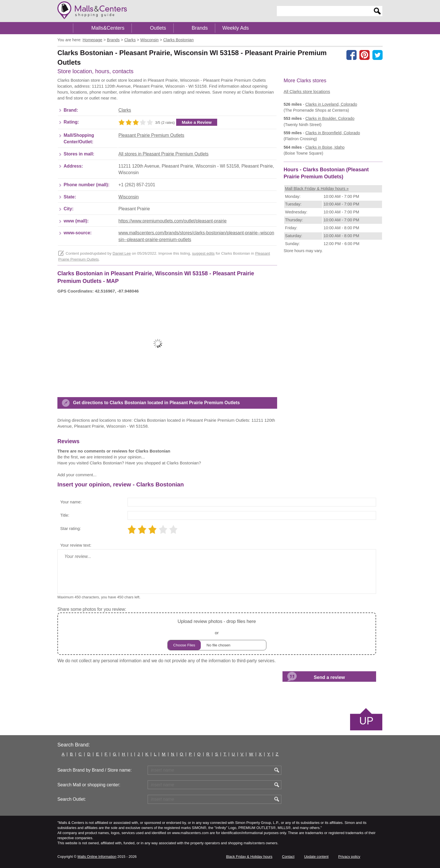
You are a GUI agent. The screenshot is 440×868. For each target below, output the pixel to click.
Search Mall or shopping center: (89, 785)
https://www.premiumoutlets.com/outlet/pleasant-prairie (173, 221)
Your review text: (76, 545)
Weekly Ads (236, 28)
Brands (200, 28)
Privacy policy (349, 857)
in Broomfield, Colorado (333, 133)
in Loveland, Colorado (331, 104)
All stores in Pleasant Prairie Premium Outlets (164, 154)
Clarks (125, 110)
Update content (316, 857)
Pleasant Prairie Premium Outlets (151, 135)
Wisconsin (129, 197)
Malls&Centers (108, 28)
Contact (288, 857)
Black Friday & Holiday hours (249, 857)
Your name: (71, 502)
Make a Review (197, 122)
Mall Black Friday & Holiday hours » (317, 189)
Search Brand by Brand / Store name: (95, 770)
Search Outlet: (72, 799)
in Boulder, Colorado (330, 118)
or (217, 634)
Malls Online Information (97, 857)
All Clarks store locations (307, 91)
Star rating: (71, 528)
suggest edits (203, 253)
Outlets (158, 28)
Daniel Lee (122, 253)
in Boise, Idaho (325, 147)
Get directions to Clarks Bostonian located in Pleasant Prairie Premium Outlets (156, 403)
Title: (65, 515)
